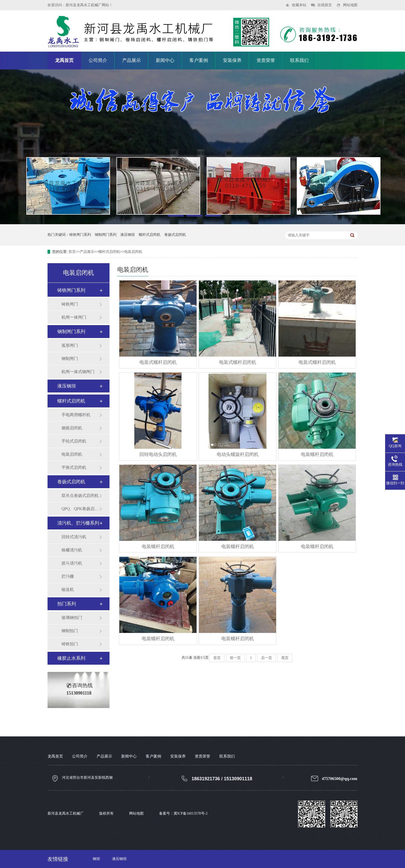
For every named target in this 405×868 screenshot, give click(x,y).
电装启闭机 (133, 252)
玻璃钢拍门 (72, 618)
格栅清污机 (72, 550)
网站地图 (350, 5)
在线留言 (325, 5)
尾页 (285, 658)
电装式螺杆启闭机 (158, 362)
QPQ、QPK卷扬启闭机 (80, 509)
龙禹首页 (64, 60)
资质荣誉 (266, 60)
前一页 (235, 658)
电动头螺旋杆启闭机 (238, 454)
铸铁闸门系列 (80, 235)
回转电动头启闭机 (158, 454)
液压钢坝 (128, 235)
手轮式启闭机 (74, 441)
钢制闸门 (70, 359)
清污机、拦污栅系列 (78, 523)
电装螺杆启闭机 (317, 454)
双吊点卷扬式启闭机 (80, 496)
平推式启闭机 (74, 467)
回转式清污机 (74, 537)
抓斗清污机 (72, 563)
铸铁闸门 (70, 304)
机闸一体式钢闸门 (78, 372)
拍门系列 (67, 604)
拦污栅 (68, 576)
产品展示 (131, 60)
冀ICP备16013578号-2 (190, 813)
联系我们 (299, 60)
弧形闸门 (70, 345)
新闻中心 (165, 60)
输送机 (68, 589)
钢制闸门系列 (106, 235)
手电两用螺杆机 (76, 415)
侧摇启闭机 (72, 428)
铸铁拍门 (70, 644)
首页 (72, 252)
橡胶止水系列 (71, 658)
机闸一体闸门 (74, 317)
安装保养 (232, 60)
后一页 (267, 658)
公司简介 (98, 60)
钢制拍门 (70, 631)
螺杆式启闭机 (150, 235)
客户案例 (199, 60)
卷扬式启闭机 (175, 235)
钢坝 (96, 859)
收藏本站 (299, 5)
